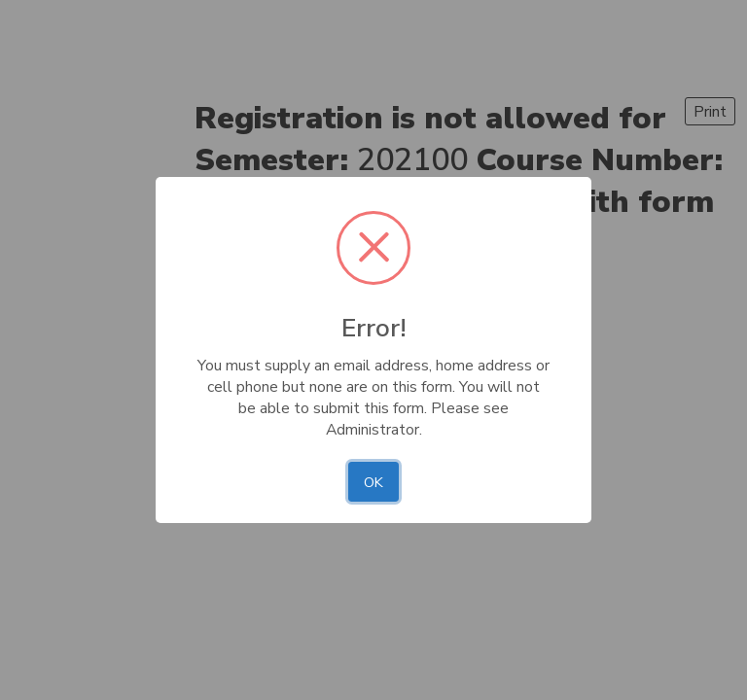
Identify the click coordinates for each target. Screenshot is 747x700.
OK (373, 482)
